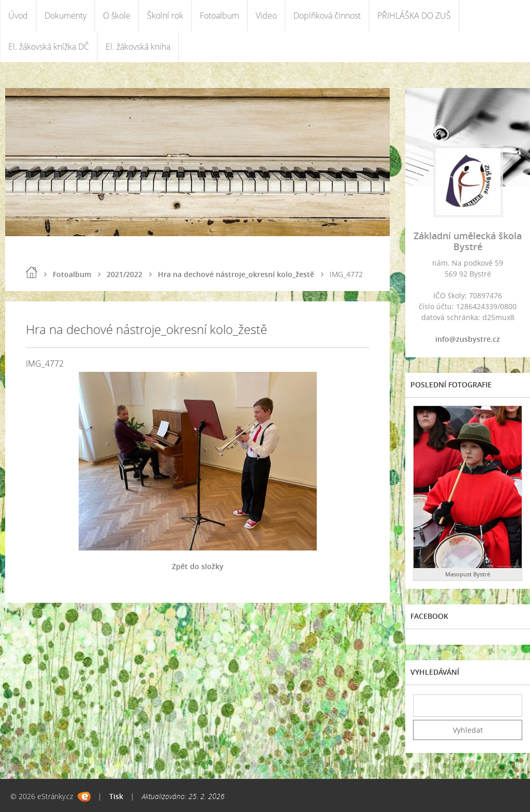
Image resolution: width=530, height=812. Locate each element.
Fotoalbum (219, 16)
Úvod (18, 16)
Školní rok (165, 16)
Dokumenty (65, 16)
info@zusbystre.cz (468, 339)
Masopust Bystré (468, 574)
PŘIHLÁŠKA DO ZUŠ (414, 16)
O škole (117, 16)
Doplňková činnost (327, 16)
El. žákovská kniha (138, 47)
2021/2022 (124, 274)
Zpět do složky (198, 566)
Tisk (116, 796)
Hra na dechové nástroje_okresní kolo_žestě (236, 274)
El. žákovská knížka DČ (49, 47)
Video (266, 16)
